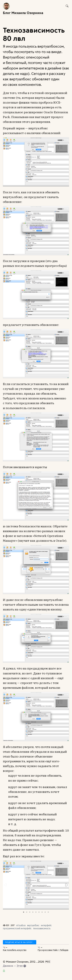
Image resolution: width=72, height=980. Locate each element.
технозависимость (42, 928)
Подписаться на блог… (20, 942)
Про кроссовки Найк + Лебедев (53, 950)
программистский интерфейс (17, 928)
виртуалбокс (33, 925)
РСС (48, 962)
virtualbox (21, 925)
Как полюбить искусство (15, 950)
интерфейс (46, 925)
